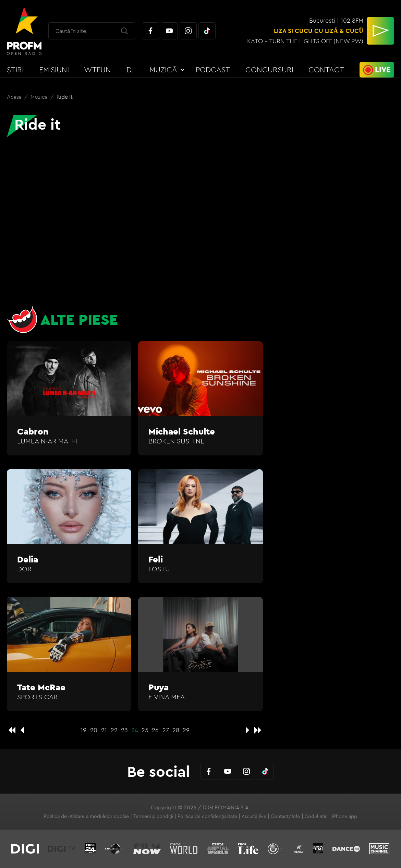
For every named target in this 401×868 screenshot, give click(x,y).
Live (383, 70)
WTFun (98, 70)
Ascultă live (254, 816)
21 (104, 730)
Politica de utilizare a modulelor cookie (86, 816)
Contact (326, 70)
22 (114, 730)
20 (94, 730)
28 (176, 730)
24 (135, 730)
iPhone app (345, 816)
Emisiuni (54, 70)
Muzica (40, 97)
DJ (130, 70)
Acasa (15, 97)
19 (83, 730)
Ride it (65, 97)
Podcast (213, 70)
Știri (15, 70)
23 (124, 730)
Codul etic (316, 816)
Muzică (163, 70)
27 (166, 730)
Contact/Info (285, 816)
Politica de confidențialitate (207, 816)
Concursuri (269, 70)
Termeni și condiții (153, 816)
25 (145, 730)
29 (186, 730)
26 (155, 730)
